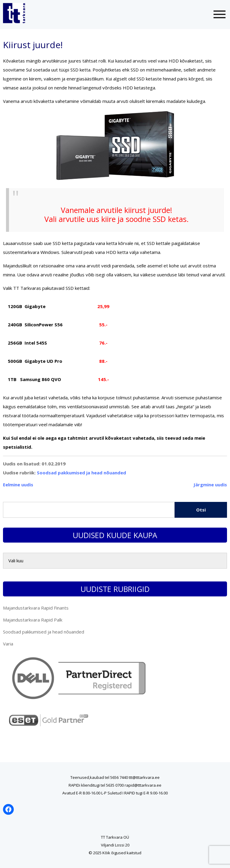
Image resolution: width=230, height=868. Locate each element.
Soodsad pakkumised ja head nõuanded (81, 473)
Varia (8, 644)
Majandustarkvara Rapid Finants (36, 608)
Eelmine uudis (18, 485)
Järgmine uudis (210, 485)
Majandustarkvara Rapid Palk (33, 620)
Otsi (201, 510)
